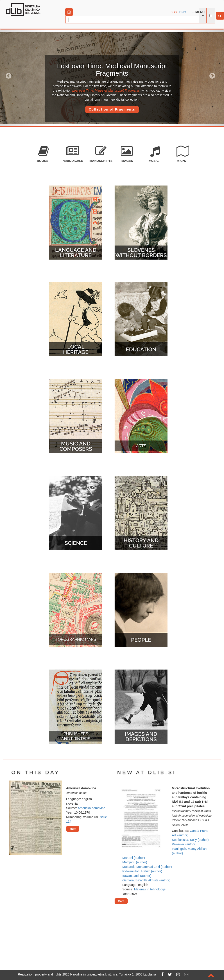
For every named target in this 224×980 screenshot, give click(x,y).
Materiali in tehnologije (150, 889)
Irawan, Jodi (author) (137, 876)
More (73, 829)
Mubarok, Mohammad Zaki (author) (147, 867)
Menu (198, 12)
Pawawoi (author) (184, 844)
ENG (183, 12)
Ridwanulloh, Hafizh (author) (142, 871)
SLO (174, 12)
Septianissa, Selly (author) (190, 840)
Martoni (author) (134, 858)
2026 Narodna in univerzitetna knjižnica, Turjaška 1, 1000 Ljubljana (109, 974)
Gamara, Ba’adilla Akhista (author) (146, 880)
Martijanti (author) (135, 862)
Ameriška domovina (92, 808)
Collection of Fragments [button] (112, 109)
